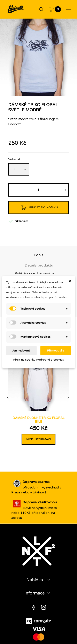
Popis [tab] (38, 255)
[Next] (69, 398)
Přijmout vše (56, 351)
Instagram (44, 607)
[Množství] (38, 190)
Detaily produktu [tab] (39, 265)
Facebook (34, 607)
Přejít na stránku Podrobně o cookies (38, 360)
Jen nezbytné (21, 351)
